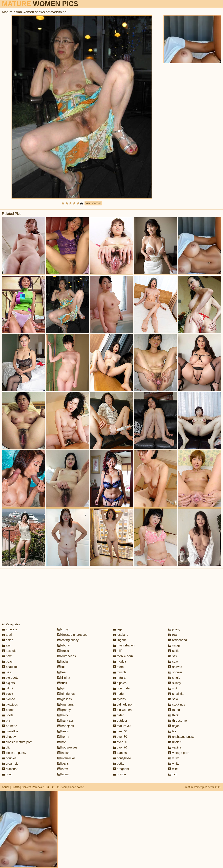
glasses (65, 699)
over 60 (120, 742)
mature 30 (122, 726)
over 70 (120, 747)
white (174, 764)
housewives (67, 747)
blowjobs (10, 704)
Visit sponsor (93, 203)
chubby (9, 737)
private (119, 774)
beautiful (10, 667)
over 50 (120, 737)
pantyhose (122, 758)
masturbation (124, 645)
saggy (174, 645)
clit (6, 747)
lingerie (120, 640)
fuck (62, 683)
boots (8, 715)
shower (175, 672)
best (7, 672)
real (173, 635)
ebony (64, 645)
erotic (63, 651)
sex (173, 656)
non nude (121, 688)
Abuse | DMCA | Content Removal (22, 787)
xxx (172, 774)
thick (173, 715)
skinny (175, 683)
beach (8, 662)
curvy (63, 629)
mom (118, 667)
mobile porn (123, 656)
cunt (7, 774)
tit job (174, 726)
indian (63, 753)
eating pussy (68, 640)
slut (173, 688)
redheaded (178, 640)
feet (62, 672)
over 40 (120, 731)
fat (61, 667)
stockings (177, 704)
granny (64, 710)
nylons (119, 699)
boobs (8, 710)
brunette (10, 726)
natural (120, 678)
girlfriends (66, 694)
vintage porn (179, 753)
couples (9, 758)
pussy (174, 629)
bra (6, 721)
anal (7, 635)
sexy (173, 662)
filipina (64, 678)
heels (63, 731)
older (118, 715)
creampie (10, 764)
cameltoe (10, 731)
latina (63, 774)
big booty (10, 678)
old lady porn (124, 704)
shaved (175, 667)
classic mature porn (17, 742)
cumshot (10, 769)
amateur (10, 629)
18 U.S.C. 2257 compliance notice (64, 787)
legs (118, 629)
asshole (9, 651)
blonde (9, 699)
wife (173, 769)
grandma (65, 704)
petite (119, 764)
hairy (63, 715)
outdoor (120, 721)
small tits (176, 694)
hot (62, 742)
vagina (175, 747)
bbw (7, 656)
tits (172, 731)
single (174, 678)
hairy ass (65, 721)
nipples (120, 683)
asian (8, 640)
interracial (66, 758)
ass (6, 645)
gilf (61, 688)
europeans (67, 656)
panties (120, 753)
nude (118, 694)
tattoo (174, 710)
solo (173, 699)
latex (63, 769)
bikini (7, 688)
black (7, 694)
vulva (174, 758)
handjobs (66, 726)
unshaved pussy (181, 737)
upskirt (175, 742)
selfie (174, 651)
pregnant (121, 769)
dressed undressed (73, 635)
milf (117, 651)
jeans (63, 764)
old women (122, 710)
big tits (8, 683)
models (120, 662)
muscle (120, 672)
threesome (177, 721)
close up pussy (14, 753)
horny (63, 737)
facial (63, 662)
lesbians (121, 635)
